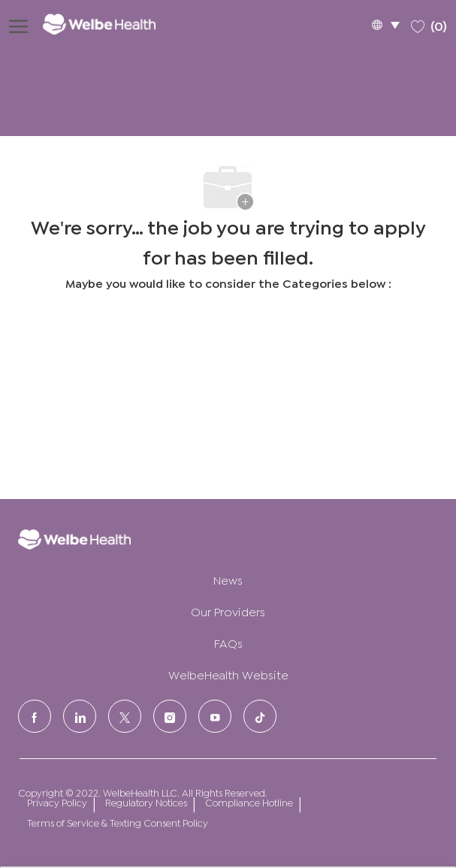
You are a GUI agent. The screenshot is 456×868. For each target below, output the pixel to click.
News (228, 579)
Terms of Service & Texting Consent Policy (118, 823)
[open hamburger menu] (18, 24)
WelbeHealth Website (228, 674)
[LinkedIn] (80, 716)
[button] (385, 24)
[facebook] (35, 716)
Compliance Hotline (249, 802)
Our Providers (228, 611)
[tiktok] (260, 716)
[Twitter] (125, 716)
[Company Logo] (110, 24)
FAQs (228, 642)
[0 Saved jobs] (429, 24)
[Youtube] (215, 716)
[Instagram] (170, 716)
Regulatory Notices (146, 802)
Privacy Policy (57, 802)
